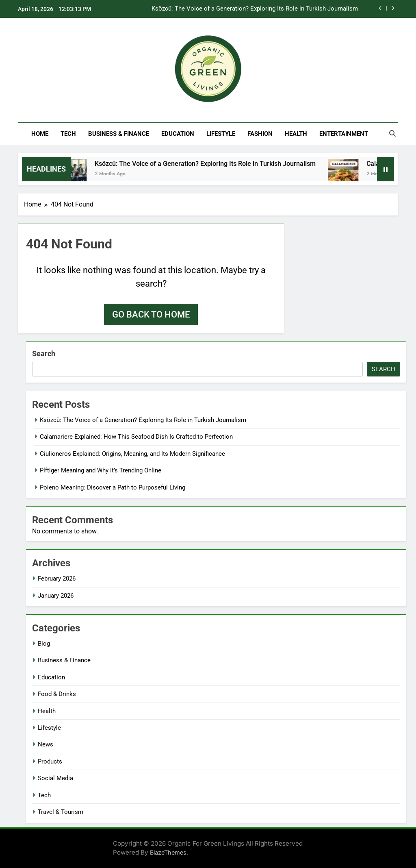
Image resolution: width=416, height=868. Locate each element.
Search (44, 354)
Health (296, 134)
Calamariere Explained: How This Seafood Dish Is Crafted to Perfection (136, 437)
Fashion (260, 134)
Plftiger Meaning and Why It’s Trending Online (101, 470)
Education (178, 134)
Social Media (55, 778)
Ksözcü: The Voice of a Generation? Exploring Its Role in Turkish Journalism (255, 9)
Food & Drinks (57, 694)
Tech (68, 134)
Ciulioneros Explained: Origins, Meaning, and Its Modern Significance (132, 454)
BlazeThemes (168, 852)
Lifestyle (221, 134)
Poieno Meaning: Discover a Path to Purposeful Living (113, 487)
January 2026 (56, 596)
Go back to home (151, 314)
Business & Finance (119, 134)
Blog (44, 644)
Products (50, 761)
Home (40, 134)
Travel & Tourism (61, 812)
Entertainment (344, 134)
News (45, 744)
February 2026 (57, 579)
